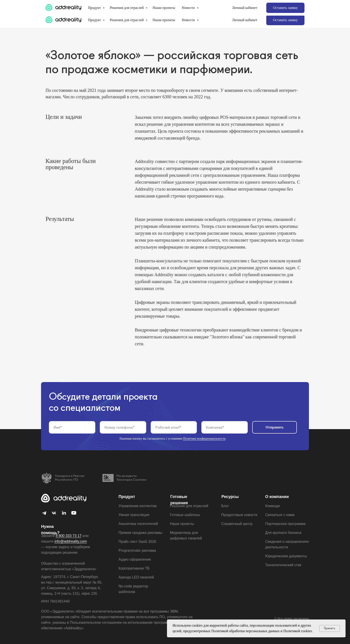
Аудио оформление (135, 559)
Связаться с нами (280, 515)
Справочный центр (237, 524)
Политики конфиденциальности (204, 439)
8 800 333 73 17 (292, 4)
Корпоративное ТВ (134, 568)
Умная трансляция (134, 515)
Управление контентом (137, 506)
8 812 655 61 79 (292, 9)
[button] (285, 20)
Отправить (275, 427)
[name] (72, 427)
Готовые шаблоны (158, 6)
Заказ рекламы (194, 6)
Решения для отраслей (127, 20)
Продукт (95, 20)
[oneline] (225, 427)
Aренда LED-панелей (136, 577)
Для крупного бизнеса (67, 6)
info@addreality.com (257, 6)
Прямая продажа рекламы (140, 533)
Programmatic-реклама (137, 550)
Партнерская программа (115, 6)
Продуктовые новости (239, 515)
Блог (225, 506)
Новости (189, 20)
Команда (272, 506)
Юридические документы (286, 556)
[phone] (123, 427)
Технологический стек (283, 565)
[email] (174, 427)
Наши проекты (164, 20)
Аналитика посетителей (138, 524)
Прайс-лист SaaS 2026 (137, 542)
